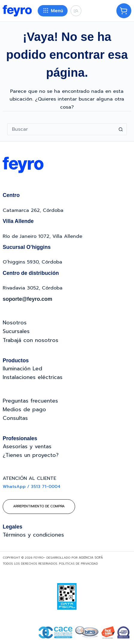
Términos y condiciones (33, 535)
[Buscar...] (61, 129)
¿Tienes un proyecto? (31, 455)
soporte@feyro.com (28, 299)
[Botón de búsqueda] (121, 129)
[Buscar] (76, 11)
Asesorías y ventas (27, 446)
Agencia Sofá (91, 558)
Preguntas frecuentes (30, 401)
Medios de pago (24, 409)
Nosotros (15, 323)
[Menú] (53, 11)
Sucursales (16, 331)
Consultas (15, 418)
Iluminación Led (22, 369)
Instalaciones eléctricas (33, 377)
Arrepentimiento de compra (39, 506)
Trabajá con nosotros (31, 340)
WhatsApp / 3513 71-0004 (32, 487)
